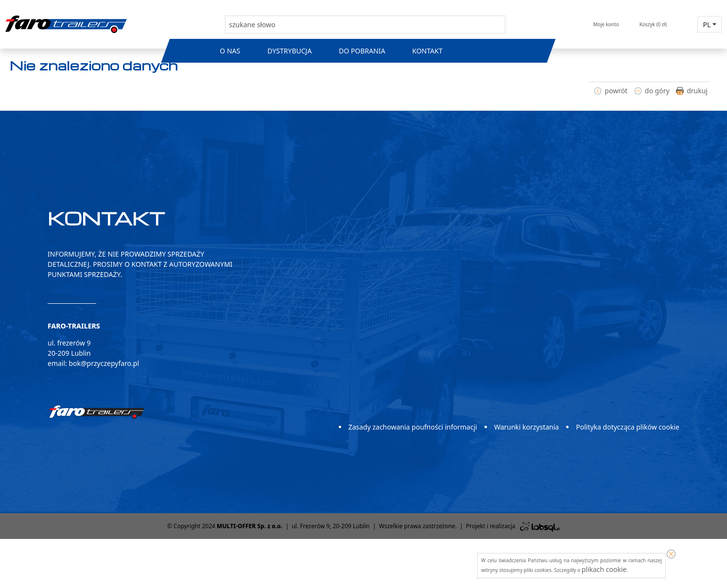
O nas (230, 51)
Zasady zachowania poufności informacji (413, 427)
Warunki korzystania (527, 427)
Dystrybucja (289, 51)
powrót (616, 91)
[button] (710, 24)
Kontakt (428, 51)
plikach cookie (604, 569)
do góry (657, 91)
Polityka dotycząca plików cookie (628, 427)
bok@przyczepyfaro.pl (104, 363)
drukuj (697, 91)
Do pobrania (362, 51)
